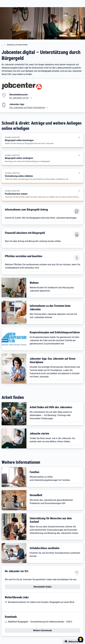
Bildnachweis (75, 642)
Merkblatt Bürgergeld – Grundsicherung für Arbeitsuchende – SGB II (40, 622)
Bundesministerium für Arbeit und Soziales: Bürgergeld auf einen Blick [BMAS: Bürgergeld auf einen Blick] (41, 602)
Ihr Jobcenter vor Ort (19, 98)
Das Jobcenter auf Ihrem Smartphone (27, 108)
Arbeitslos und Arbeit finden (17, 45)
